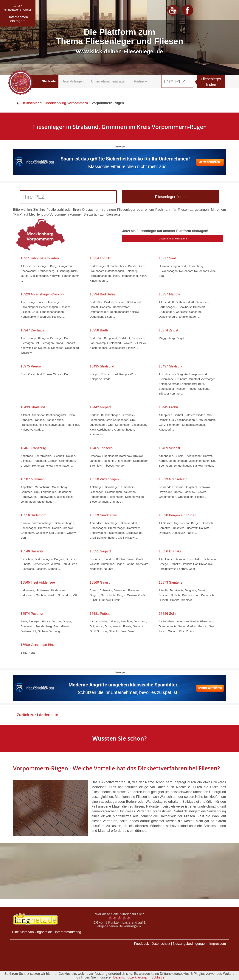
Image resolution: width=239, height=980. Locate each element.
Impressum (218, 944)
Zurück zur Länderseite (37, 715)
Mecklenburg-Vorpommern (67, 103)
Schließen (159, 977)
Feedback (141, 944)
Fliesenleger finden (211, 82)
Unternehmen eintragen (109, 81)
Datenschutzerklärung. (130, 977)
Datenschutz (161, 944)
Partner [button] (140, 81)
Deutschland (29, 103)
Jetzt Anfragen (73, 81)
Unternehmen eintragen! (173, 239)
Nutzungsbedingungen (190, 944)
